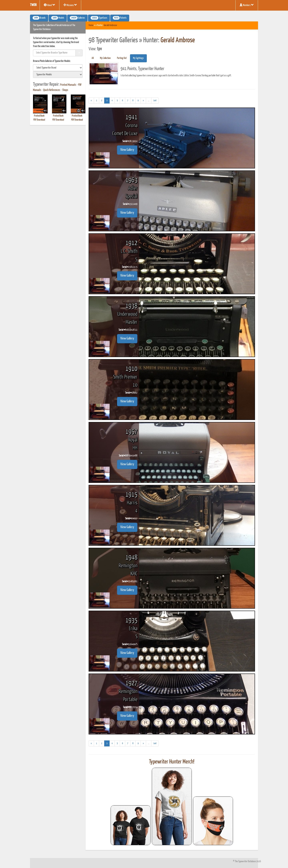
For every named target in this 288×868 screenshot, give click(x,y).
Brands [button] (39, 18)
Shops (65, 90)
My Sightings (138, 58)
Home (91, 25)
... (150, 101)
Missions (70, 5)
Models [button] (58, 18)
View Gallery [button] (127, 150)
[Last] (155, 101)
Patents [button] (120, 18)
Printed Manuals (68, 85)
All (93, 58)
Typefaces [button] (99, 18)
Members (247, 5)
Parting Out (122, 58)
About (49, 5)
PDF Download (39, 120)
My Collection (105, 58)
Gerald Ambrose (110, 25)
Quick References (52, 90)
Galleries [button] (77, 18)
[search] (58, 68)
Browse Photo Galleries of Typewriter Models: (52, 61)
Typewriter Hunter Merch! (172, 762)
